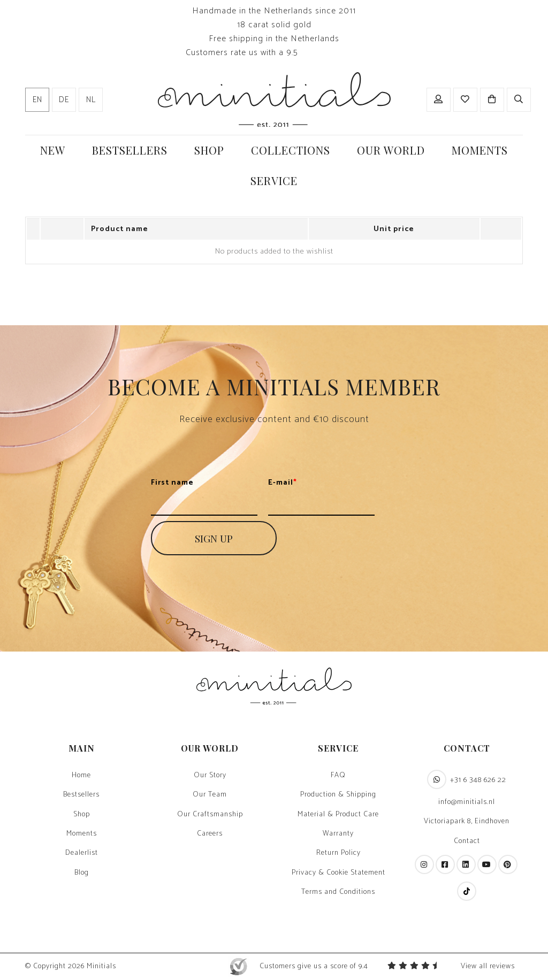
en (37, 100)
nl (91, 100)
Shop (82, 815)
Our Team (210, 795)
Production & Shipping (338, 795)
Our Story (210, 776)
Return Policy (338, 853)
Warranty (338, 834)
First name (172, 483)
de (64, 100)
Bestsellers (81, 795)
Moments (82, 834)
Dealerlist (82, 853)
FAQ (338, 776)
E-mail (283, 483)
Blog (82, 873)
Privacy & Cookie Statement (338, 873)
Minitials (101, 966)
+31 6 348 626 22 (467, 779)
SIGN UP (214, 538)
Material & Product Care (338, 815)
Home (81, 776)
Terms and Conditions (338, 892)
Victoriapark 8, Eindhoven (467, 822)
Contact (467, 841)
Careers (210, 834)
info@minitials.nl (467, 802)
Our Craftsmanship (210, 815)
